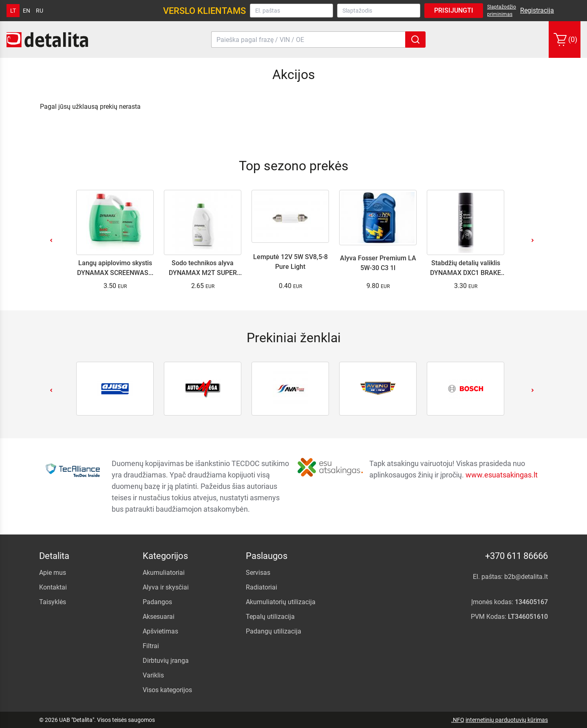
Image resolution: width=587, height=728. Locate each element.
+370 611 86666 (516, 556)
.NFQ (458, 720)
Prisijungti (454, 10)
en (26, 11)
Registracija (537, 10)
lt (13, 11)
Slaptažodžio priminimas (502, 11)
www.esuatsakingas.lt (502, 475)
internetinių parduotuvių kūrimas (507, 720)
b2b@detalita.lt (526, 577)
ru (40, 11)
